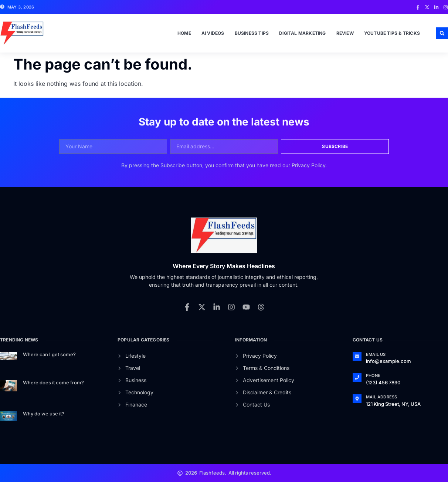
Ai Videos (213, 33)
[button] (442, 33)
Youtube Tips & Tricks (392, 33)
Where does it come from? (53, 382)
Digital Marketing (302, 33)
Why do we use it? (44, 414)
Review (345, 33)
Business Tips (252, 33)
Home (184, 33)
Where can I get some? (49, 354)
